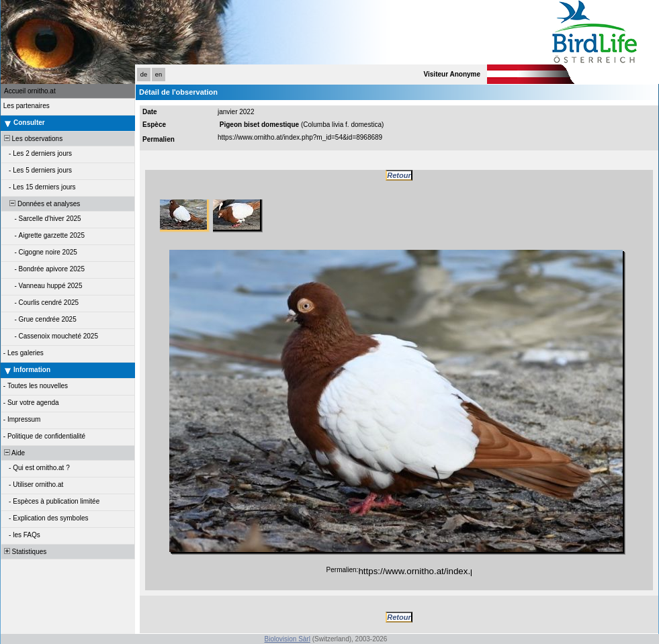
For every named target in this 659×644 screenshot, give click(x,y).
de (144, 75)
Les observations (32, 139)
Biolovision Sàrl (288, 639)
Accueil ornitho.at (30, 91)
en (159, 75)
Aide (13, 453)
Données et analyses (41, 204)
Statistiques (24, 552)
